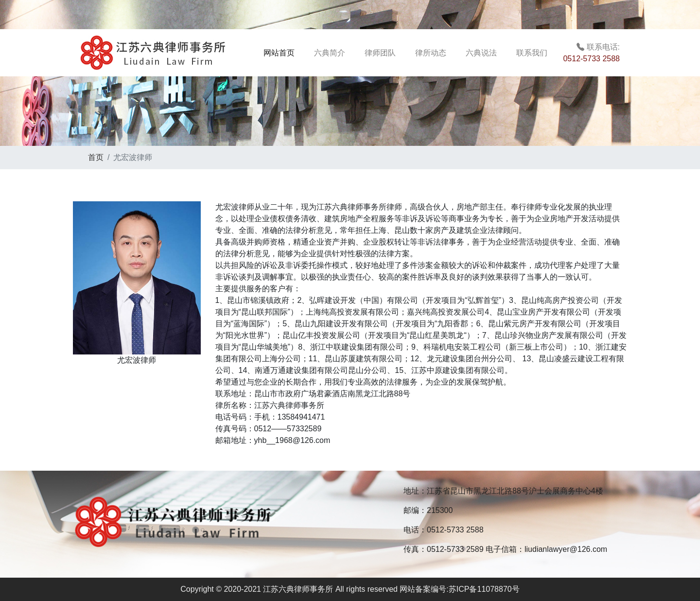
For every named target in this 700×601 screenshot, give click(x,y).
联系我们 (532, 53)
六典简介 (330, 53)
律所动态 (431, 53)
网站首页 (287, 52)
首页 (96, 157)
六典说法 (481, 53)
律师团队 (380, 53)
